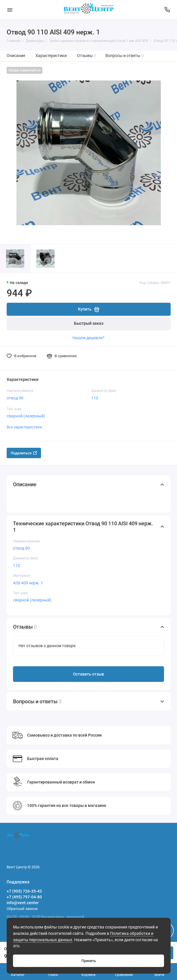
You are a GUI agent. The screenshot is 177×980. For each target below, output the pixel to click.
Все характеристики (24, 427)
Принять (89, 961)
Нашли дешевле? (88, 338)
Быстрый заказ (89, 323)
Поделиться (24, 453)
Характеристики (51, 56)
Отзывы (87, 56)
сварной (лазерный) (26, 416)
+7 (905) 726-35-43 (24, 891)
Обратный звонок (22, 909)
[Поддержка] (167, 10)
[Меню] (10, 10)
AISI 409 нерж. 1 (28, 583)
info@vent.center (23, 903)
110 (95, 398)
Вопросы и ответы (125, 56)
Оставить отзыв (88, 674)
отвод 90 (15, 398)
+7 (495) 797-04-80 (24, 897)
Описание (16, 56)
